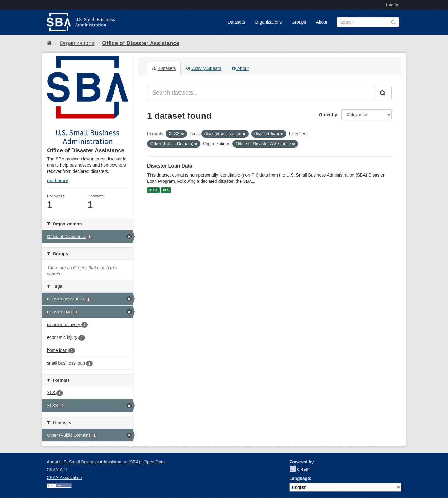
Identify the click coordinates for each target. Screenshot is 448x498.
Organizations (268, 22)
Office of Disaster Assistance (141, 43)
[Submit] (383, 93)
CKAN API (57, 470)
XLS (166, 190)
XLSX (153, 190)
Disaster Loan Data (170, 166)
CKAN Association (64, 477)
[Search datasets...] (261, 93)
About (322, 22)
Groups (299, 22)
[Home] (49, 43)
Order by (328, 115)
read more (58, 181)
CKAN (300, 469)
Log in (392, 5)
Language (300, 478)
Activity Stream (204, 68)
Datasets (236, 22)
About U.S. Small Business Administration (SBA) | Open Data (106, 462)
